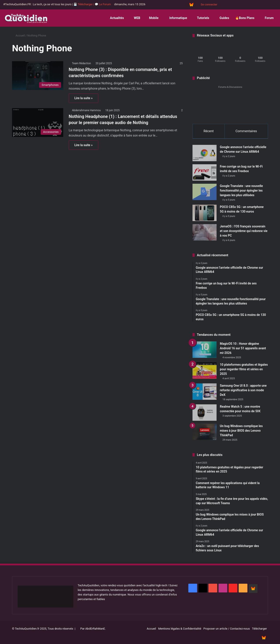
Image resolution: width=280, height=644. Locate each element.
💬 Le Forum (103, 4)
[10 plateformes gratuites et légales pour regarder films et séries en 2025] (205, 371)
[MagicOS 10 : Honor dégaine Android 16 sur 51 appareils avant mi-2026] (205, 350)
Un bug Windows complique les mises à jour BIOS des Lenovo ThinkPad (241, 431)
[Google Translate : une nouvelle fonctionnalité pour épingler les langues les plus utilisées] (205, 192)
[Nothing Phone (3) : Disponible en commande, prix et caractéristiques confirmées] (38, 76)
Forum (267, 18)
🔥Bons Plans (245, 18)
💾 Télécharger (83, 4)
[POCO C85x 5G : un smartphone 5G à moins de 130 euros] (205, 213)
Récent (208, 131)
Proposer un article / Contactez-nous (227, 629)
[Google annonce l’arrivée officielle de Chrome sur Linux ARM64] (205, 153)
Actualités (115, 18)
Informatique (176, 18)
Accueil (18, 35)
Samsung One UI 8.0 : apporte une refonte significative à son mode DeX (243, 391)
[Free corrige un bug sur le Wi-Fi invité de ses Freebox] (205, 173)
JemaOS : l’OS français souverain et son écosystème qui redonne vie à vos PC (244, 231)
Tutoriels (201, 18)
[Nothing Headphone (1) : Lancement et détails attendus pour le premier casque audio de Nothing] (38, 123)
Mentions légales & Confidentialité (180, 629)
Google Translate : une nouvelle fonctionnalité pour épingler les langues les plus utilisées (241, 191)
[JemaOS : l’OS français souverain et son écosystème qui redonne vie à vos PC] (205, 233)
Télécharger (259, 629)
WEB (135, 18)
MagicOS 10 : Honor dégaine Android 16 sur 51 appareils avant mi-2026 (243, 349)
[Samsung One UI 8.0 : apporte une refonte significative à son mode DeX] (205, 392)
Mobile (152, 18)
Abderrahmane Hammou (86, 110)
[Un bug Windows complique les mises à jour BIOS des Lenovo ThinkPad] (205, 432)
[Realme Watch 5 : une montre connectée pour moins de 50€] (205, 413)
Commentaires (246, 131)
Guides (222, 18)
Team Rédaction (81, 63)
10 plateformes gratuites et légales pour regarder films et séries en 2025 (244, 370)
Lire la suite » (83, 98)
